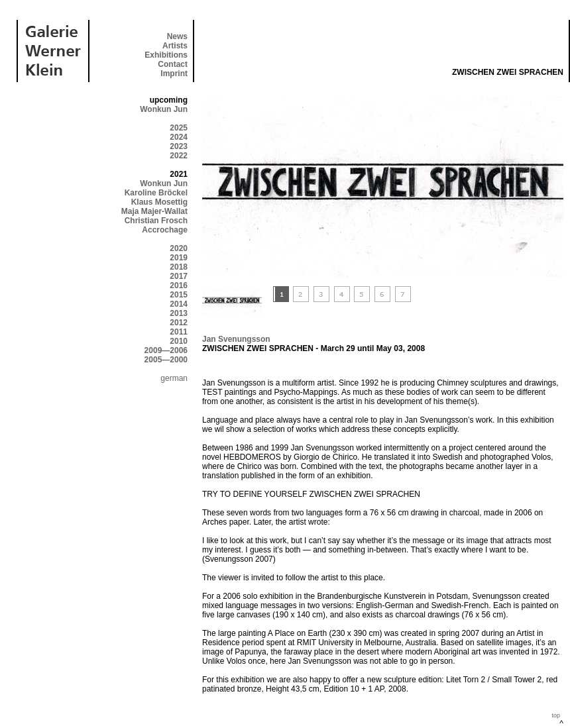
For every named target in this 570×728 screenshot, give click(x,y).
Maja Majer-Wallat (154, 211)
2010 (179, 341)
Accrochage (165, 230)
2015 (179, 295)
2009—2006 (166, 350)
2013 (179, 313)
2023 (179, 146)
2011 (179, 332)
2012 (179, 323)
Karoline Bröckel (156, 193)
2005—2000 (166, 360)
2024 (179, 137)
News (177, 36)
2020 (179, 248)
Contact (173, 64)
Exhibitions (166, 55)
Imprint (174, 74)
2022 (179, 156)
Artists (175, 46)
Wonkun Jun (164, 109)
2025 (179, 128)
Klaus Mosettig (159, 202)
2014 (179, 304)
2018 (179, 267)
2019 (179, 258)
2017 (179, 276)
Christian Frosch (156, 221)
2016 (179, 286)
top (556, 715)
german (174, 378)
